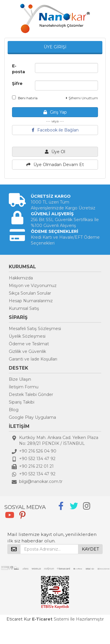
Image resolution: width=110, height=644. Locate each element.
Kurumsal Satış (24, 308)
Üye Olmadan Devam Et (55, 165)
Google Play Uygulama (32, 417)
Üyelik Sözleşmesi (27, 336)
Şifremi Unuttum (82, 98)
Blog (14, 410)
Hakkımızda (21, 278)
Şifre (17, 83)
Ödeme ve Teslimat (29, 344)
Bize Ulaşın (20, 379)
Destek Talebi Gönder (31, 394)
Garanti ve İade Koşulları (33, 359)
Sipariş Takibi (22, 402)
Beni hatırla (25, 98)
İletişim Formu (24, 387)
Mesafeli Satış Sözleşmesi (35, 329)
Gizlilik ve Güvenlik (27, 351)
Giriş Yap (55, 112)
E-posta (18, 69)
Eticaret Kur (19, 619)
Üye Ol (55, 152)
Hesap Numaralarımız (31, 301)
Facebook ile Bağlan (55, 130)
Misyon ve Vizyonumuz (33, 286)
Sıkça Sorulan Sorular (30, 293)
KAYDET (90, 549)
